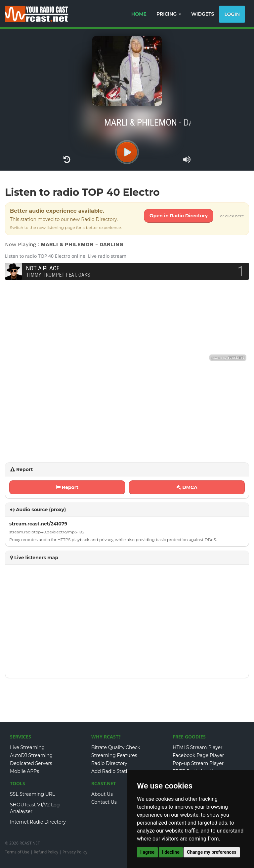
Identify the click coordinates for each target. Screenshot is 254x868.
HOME (139, 14)
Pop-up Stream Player (198, 763)
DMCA (187, 487)
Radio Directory (109, 763)
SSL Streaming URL (32, 794)
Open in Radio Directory (179, 216)
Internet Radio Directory (38, 822)
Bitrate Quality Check (116, 747)
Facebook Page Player (198, 755)
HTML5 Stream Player (198, 747)
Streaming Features (114, 755)
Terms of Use (17, 852)
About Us (102, 794)
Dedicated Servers (31, 763)
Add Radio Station (112, 771)
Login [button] (232, 14)
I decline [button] (171, 852)
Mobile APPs (24, 771)
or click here (232, 216)
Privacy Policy (75, 852)
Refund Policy (46, 852)
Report (67, 487)
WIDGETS (203, 14)
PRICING (169, 14)
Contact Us (104, 802)
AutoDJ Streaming (31, 755)
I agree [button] (147, 852)
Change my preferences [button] (212, 852)
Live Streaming (27, 747)
